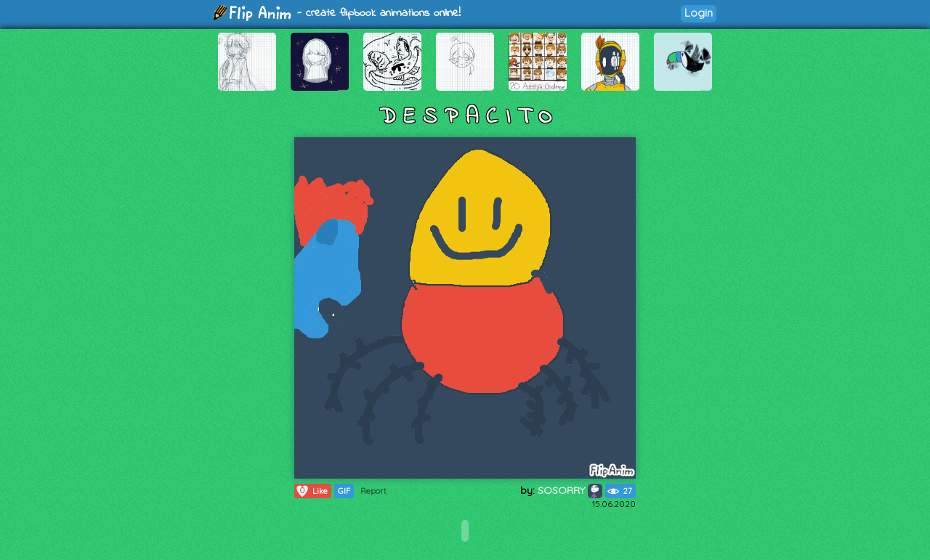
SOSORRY (570, 490)
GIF (344, 491)
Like (311, 491)
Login (699, 13)
